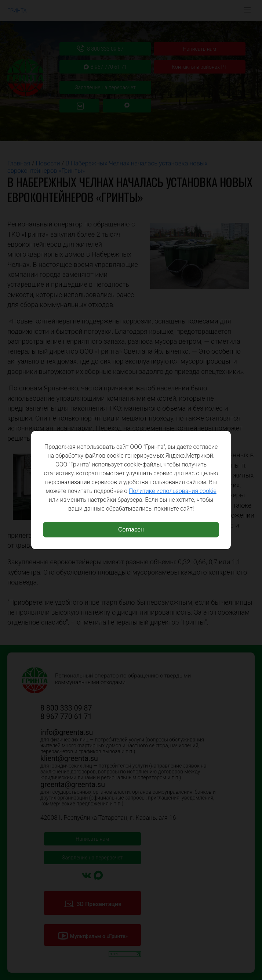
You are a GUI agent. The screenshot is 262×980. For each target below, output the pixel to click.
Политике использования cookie (173, 491)
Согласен (131, 530)
